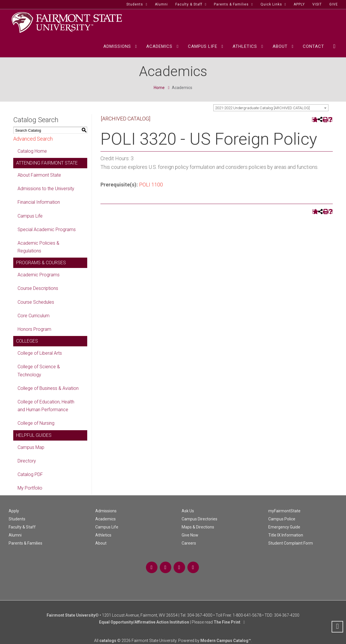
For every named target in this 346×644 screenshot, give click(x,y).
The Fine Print (227, 622)
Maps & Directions (198, 527)
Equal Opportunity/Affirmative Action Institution (144, 622)
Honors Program (34, 329)
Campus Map (31, 447)
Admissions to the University (46, 189)
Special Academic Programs (47, 230)
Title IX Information (286, 535)
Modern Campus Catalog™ (226, 641)
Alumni (15, 535)
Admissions (106, 511)
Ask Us (188, 511)
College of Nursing (36, 423)
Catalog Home (32, 151)
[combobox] (271, 108)
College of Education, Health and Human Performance (46, 406)
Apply (14, 511)
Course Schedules (36, 302)
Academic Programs (39, 275)
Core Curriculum (34, 316)
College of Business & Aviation (48, 388)
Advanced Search (33, 139)
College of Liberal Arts (40, 353)
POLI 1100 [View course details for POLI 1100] (151, 185)
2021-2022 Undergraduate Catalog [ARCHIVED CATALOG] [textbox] (262, 108)
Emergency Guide (284, 527)
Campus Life (30, 216)
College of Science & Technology (39, 371)
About (101, 543)
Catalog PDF (30, 474)
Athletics (103, 535)
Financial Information (39, 202)
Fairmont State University (71, 615)
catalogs (108, 641)
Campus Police (282, 519)
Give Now (190, 535)
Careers (189, 543)
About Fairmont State (39, 175)
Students (17, 519)
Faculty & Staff (22, 527)
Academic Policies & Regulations (38, 247)
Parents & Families (25, 543)
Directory (27, 461)
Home (159, 88)
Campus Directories (199, 519)
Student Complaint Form (291, 543)
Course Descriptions (38, 288)
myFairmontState (284, 511)
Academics (105, 519)
